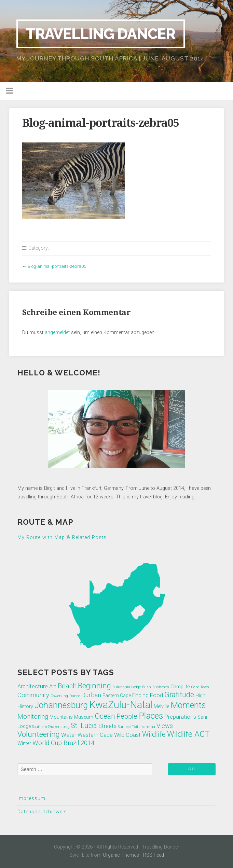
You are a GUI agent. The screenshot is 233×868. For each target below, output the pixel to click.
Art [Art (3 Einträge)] (53, 686)
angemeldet (57, 333)
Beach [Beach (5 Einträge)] (67, 686)
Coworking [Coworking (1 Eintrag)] (59, 696)
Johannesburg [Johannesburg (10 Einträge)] (61, 705)
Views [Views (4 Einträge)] (165, 726)
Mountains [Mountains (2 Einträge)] (61, 717)
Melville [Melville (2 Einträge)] (161, 706)
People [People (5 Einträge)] (127, 716)
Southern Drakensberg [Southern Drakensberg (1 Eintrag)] (51, 727)
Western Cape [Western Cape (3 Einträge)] (95, 735)
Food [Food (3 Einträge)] (156, 695)
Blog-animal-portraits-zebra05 (57, 266)
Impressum (31, 798)
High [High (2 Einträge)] (200, 695)
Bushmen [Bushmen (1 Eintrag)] (161, 687)
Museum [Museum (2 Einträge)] (84, 717)
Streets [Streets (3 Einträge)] (107, 726)
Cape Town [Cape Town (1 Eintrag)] (200, 687)
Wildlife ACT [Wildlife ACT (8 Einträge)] (188, 734)
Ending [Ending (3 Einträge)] (140, 695)
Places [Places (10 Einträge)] (151, 716)
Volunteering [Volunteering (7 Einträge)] (39, 734)
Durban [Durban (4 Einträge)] (91, 695)
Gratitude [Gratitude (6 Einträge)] (179, 695)
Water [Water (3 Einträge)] (69, 735)
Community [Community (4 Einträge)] (33, 695)
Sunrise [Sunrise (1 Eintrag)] (124, 727)
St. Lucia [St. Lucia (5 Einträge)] (84, 726)
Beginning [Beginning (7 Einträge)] (94, 686)
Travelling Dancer (101, 34)
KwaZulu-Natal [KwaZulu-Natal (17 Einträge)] (121, 705)
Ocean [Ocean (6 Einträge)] (105, 716)
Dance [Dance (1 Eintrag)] (75, 696)
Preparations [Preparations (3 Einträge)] (180, 717)
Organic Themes (121, 855)
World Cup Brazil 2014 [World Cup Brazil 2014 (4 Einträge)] (63, 743)
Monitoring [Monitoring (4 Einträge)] (33, 717)
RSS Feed (154, 855)
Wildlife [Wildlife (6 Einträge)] (154, 734)
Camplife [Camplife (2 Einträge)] (180, 687)
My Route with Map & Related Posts (62, 538)
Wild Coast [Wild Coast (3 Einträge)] (127, 735)
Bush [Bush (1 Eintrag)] (147, 687)
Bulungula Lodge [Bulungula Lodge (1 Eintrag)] (127, 687)
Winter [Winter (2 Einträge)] (24, 743)
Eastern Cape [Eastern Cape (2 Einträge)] (117, 695)
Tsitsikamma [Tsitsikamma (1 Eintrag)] (143, 727)
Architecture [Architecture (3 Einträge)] (33, 686)
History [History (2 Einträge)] (25, 706)
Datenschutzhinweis (42, 812)
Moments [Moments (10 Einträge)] (188, 705)
